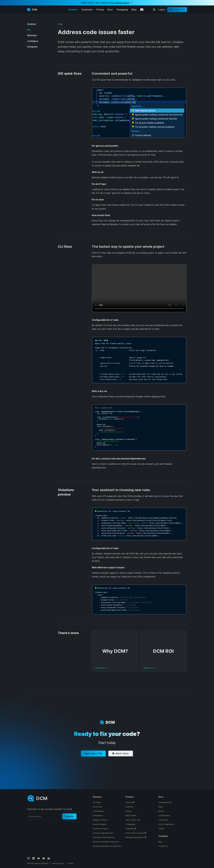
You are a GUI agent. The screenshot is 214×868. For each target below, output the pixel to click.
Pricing (100, 10)
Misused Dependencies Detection (107, 846)
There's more (68, 633)
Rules (161, 807)
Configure (33, 41)
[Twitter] (44, 858)
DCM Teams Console (135, 833)
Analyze (32, 24)
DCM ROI (129, 807)
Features (73, 10)
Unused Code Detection (103, 833)
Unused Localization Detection (106, 842)
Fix (29, 30)
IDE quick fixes (70, 73)
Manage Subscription (135, 837)
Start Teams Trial (177, 9)
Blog (134, 10)
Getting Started (165, 802)
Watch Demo (121, 753)
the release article (120, 3)
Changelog (122, 10)
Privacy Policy (58, 863)
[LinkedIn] (34, 858)
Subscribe (69, 816)
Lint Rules (97, 802)
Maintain (32, 35)
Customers (87, 10)
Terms (70, 863)
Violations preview (66, 492)
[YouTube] (39, 858)
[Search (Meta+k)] (154, 10)
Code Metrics (99, 811)
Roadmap (130, 829)
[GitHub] (28, 858)
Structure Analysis (101, 829)
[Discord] (142, 10)
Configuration (164, 815)
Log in (162, 10)
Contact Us (163, 846)
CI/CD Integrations (166, 824)
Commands (163, 820)
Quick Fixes (98, 807)
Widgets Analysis (100, 820)
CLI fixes (65, 247)
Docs (110, 10)
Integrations (98, 815)
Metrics (161, 811)
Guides (161, 829)
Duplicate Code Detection (104, 837)
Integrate (32, 47)
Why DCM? (130, 802)
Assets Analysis (100, 824)
